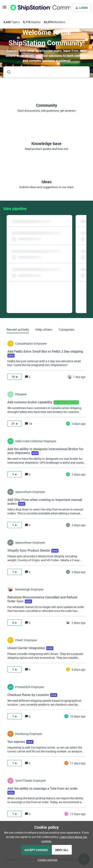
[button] (46, 860)
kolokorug (22, 734)
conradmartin (24, 344)
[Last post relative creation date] (79, 377)
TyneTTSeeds (24, 781)
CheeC (19, 640)
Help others (44, 329)
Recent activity (18, 329)
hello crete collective (29, 441)
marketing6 (23, 589)
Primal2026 (23, 687)
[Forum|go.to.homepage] (38, 8)
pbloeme (21, 394)
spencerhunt (23, 492)
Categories (67, 329)
